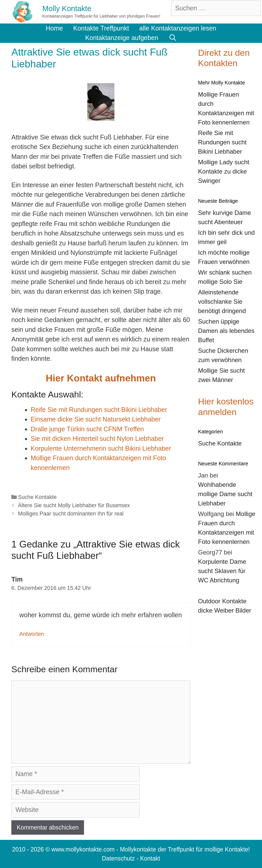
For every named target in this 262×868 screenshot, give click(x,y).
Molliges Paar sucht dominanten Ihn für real (71, 514)
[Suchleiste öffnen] (173, 38)
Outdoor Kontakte (222, 601)
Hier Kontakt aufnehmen (101, 378)
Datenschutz (118, 858)
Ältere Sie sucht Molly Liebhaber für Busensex (74, 505)
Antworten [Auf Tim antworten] (32, 634)
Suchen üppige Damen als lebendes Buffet (226, 331)
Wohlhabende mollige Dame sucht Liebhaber (225, 494)
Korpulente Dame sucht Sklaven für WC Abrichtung (222, 571)
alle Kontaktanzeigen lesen (178, 28)
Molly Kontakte (67, 9)
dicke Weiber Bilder (225, 610)
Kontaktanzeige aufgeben (122, 38)
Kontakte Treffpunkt (101, 28)
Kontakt (150, 858)
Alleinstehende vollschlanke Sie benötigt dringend (222, 302)
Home (54, 28)
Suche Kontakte (37, 497)
